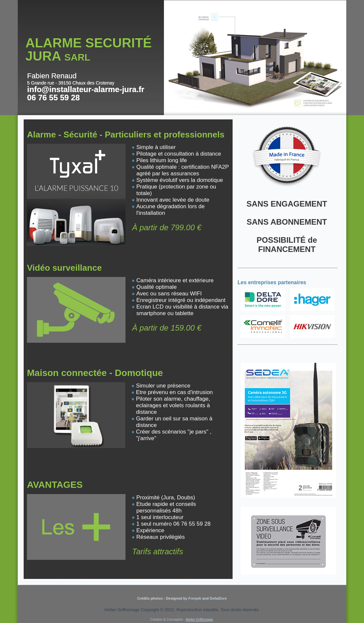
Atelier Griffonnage (199, 620)
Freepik (194, 598)
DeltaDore (218, 598)
